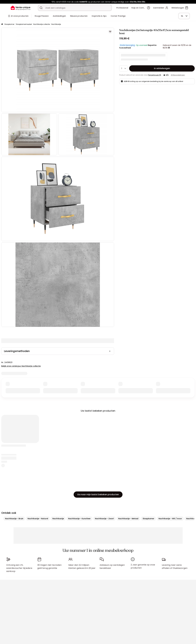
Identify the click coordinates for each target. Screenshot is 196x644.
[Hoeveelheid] (123, 68)
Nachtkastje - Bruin (14, 519)
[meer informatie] (169, 48)
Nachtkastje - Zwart (104, 519)
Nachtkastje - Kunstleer (79, 519)
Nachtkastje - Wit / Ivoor (170, 519)
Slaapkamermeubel (24, 24)
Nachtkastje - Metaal (128, 519)
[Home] (2, 24)
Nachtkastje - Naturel (38, 519)
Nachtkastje (56, 24)
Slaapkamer (9, 24)
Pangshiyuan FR (155, 75)
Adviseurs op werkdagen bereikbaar (112, 567)
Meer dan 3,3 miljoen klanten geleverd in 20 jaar (82, 567)
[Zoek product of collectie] (41, 8)
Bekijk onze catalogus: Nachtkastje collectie (21, 366)
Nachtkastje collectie (42, 24)
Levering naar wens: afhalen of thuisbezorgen (175, 567)
